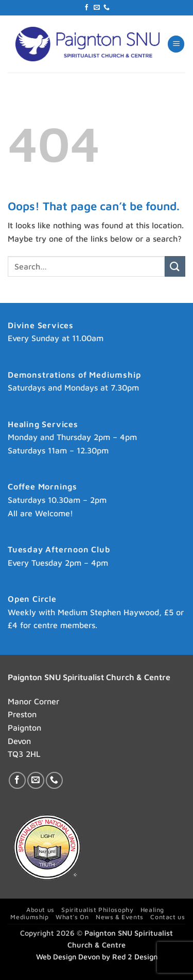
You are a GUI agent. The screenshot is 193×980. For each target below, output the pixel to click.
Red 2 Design (135, 957)
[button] (176, 44)
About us (40, 910)
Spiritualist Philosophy (97, 910)
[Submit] (175, 266)
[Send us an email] (97, 8)
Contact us (168, 917)
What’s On (72, 917)
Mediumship (29, 917)
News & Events (120, 917)
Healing (152, 910)
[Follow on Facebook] (86, 8)
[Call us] (107, 8)
